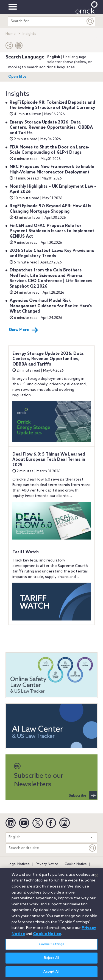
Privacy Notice (47, 864)
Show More (23, 330)
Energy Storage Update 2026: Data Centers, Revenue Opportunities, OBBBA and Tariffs (51, 128)
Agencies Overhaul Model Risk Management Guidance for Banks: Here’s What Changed (51, 306)
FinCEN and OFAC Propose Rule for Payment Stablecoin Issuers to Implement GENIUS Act (52, 231)
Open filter (18, 77)
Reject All (51, 961)
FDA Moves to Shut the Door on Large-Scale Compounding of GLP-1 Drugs (50, 150)
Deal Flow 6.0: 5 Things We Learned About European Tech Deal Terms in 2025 (49, 460)
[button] (9, 47)
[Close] (96, 878)
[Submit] (90, 21)
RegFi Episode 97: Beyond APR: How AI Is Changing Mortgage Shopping (50, 209)
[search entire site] (47, 21)
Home (11, 34)
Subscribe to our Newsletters (39, 776)
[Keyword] (93, 848)
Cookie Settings (52, 947)
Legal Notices (19, 864)
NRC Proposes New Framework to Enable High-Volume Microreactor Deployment (52, 170)
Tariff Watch (26, 552)
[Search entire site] (47, 848)
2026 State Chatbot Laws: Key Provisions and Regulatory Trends (52, 254)
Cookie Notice (76, 864)
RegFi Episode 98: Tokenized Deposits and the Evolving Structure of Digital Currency (52, 105)
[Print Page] (19, 47)
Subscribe (83, 795)
